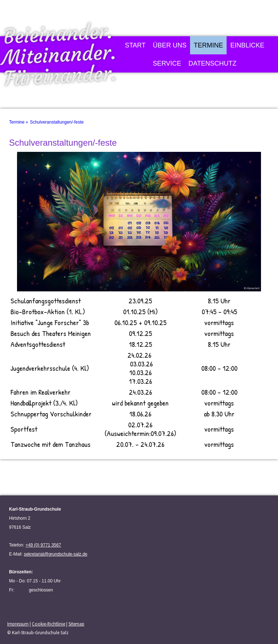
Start (135, 45)
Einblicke (247, 45)
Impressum (18, 624)
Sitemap (76, 624)
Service (167, 63)
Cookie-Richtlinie (49, 624)
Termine (208, 45)
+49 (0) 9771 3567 (43, 545)
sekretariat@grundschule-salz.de (56, 554)
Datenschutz (213, 63)
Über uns (170, 45)
